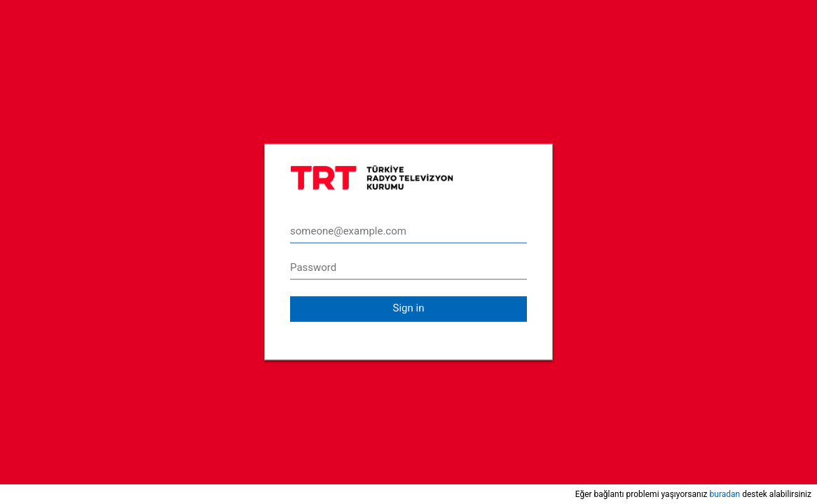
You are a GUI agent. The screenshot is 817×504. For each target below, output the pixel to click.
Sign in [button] (409, 308)
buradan (725, 494)
